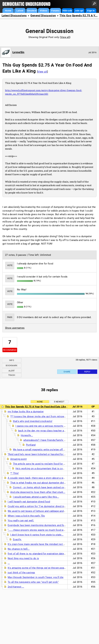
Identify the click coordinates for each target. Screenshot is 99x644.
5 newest (59, 402)
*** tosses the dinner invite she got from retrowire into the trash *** (49, 416)
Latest (20, 11)
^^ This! (14, 473)
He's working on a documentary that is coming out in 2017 (49, 468)
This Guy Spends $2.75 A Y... (78, 16)
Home (8, 11)
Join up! (79, 11)
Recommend (10, 350)
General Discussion (43, 16)
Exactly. (17, 539)
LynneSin (18, 52)
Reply (87, 372)
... (9, 563)
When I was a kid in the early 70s (26, 516)
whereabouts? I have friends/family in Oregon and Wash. (55, 440)
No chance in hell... (19, 549)
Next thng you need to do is (23, 558)
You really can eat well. (21, 521)
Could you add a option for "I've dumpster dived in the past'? (42, 506)
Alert (12, 371)
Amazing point (18, 459)
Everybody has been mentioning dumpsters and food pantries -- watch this (50, 525)
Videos (44, 11)
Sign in (91, 11)
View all (65, 37)
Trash (12, 375)
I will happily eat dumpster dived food (29, 502)
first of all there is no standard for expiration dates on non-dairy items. (48, 554)
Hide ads (67, 11)
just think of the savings (21, 573)
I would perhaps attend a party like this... (36, 497)
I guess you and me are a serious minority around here (46, 426)
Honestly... (27, 435)
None (40, 402)
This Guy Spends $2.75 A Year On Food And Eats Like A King (40, 407)
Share (67, 372)
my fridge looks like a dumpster (26, 412)
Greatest (32, 11)
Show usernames (15, 328)
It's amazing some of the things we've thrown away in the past (43, 568)
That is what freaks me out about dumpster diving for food (43, 483)
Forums (55, 11)
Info (12, 360)
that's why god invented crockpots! (33, 421)
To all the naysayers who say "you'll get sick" (33, 582)
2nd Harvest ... (16, 587)
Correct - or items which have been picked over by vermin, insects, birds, (54, 487)
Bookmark (12, 365)
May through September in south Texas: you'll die (36, 577)
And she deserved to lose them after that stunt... (38, 492)
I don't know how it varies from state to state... (37, 535)
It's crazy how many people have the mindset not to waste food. (44, 544)
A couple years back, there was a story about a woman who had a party (48, 478)
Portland (31, 445)
